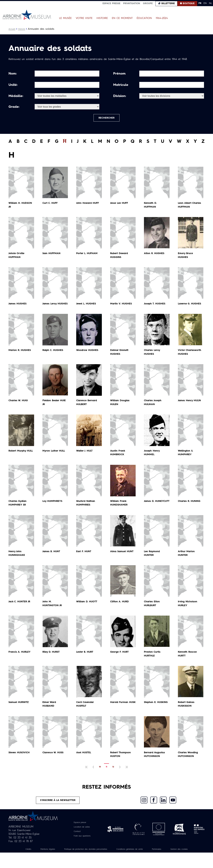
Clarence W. (54, 763)
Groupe (148, 3)
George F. (120, 662)
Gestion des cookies (106, 865)
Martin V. (122, 306)
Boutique (189, 3)
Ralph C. (54, 357)
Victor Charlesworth (187, 360)
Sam (52, 256)
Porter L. (88, 256)
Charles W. (19, 411)
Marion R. (21, 357)
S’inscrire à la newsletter (58, 811)
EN (205, 3)
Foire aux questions (82, 848)
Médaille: (16, 96)
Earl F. (84, 562)
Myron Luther (55, 461)
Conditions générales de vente (149, 861)
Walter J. (85, 461)
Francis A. (21, 662)
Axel (84, 763)
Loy (53, 511)
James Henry (191, 411)
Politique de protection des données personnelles (97, 861)
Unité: (13, 85)
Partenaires (181, 861)
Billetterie (168, 3)
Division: (120, 96)
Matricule (121, 85)
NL (211, 3)
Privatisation (132, 3)
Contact (76, 843)
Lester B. (86, 662)
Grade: (14, 107)
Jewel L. (87, 306)
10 (100, 777)
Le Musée (65, 18)
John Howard (89, 206)
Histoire (102, 18)
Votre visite (84, 18)
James (18, 306)
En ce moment (122, 18)
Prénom (119, 74)
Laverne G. (191, 306)
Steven (20, 763)
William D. (88, 612)
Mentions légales (52, 861)
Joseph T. (156, 306)
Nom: (13, 74)
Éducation (144, 18)
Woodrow (88, 357)
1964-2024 (162, 18)
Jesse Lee (120, 206)
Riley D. (52, 662)
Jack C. (21, 612)
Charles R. (190, 511)
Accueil (12, 29)
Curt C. (51, 206)
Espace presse (111, 3)
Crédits (30, 861)
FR (200, 3)
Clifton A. (120, 612)
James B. (52, 562)
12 (113, 777)
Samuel (20, 712)
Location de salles (82, 839)
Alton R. (155, 256)
